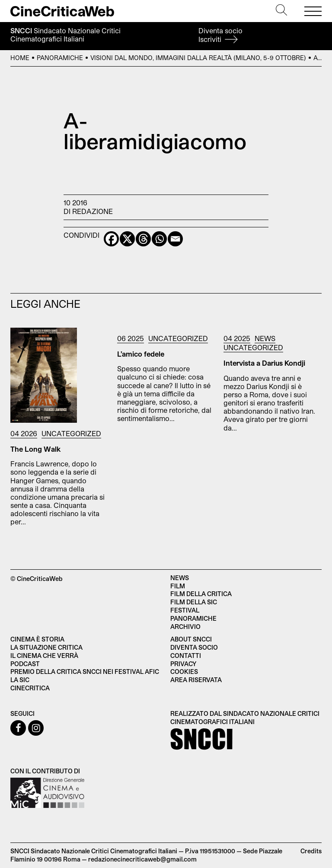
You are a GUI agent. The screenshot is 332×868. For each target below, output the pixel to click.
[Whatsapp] (159, 239)
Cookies (184, 672)
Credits (311, 851)
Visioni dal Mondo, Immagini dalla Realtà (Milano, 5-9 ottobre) (198, 58)
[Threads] (143, 239)
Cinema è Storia (37, 639)
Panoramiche (60, 58)
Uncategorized (71, 433)
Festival (185, 610)
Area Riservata (196, 680)
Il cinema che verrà (44, 656)
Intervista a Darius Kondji (264, 363)
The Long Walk (36, 449)
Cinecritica (30, 688)
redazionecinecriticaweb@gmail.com (142, 859)
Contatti (186, 656)
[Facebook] (111, 239)
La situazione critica (46, 647)
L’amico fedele (141, 354)
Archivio (185, 627)
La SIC (20, 680)
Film (178, 586)
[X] (127, 239)
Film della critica (201, 594)
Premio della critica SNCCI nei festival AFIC (85, 672)
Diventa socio (220, 35)
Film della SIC (194, 602)
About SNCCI (191, 639)
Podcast (25, 664)
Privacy (183, 664)
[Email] (175, 239)
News (265, 338)
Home (20, 58)
